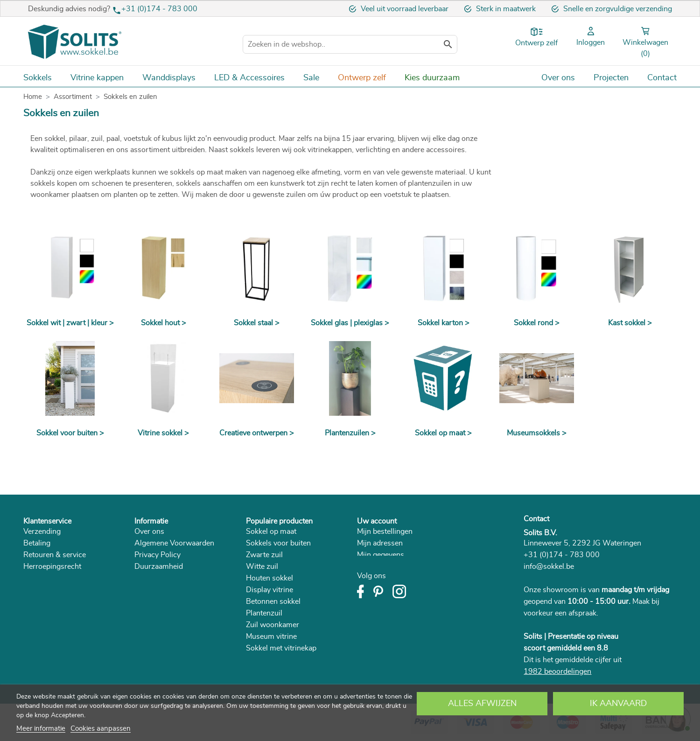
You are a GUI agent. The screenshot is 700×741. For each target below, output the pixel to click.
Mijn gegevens (381, 555)
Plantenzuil (264, 613)
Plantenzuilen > (350, 433)
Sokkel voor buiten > (70, 433)
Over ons (149, 531)
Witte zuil (262, 566)
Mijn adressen (380, 543)
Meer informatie (41, 729)
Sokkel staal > (257, 323)
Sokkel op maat (271, 531)
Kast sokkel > (630, 323)
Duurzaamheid (159, 566)
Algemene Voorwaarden (174, 543)
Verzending (42, 531)
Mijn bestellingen (385, 531)
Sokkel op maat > (443, 433)
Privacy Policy (157, 555)
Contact (536, 519)
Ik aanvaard (618, 704)
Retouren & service (55, 555)
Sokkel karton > (444, 323)
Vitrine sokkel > (163, 433)
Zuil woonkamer (273, 625)
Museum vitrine (271, 636)
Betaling (37, 543)
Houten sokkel (269, 578)
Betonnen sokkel (273, 601)
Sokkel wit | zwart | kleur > (70, 323)
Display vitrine (269, 590)
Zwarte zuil (264, 555)
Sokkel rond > (537, 323)
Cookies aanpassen (101, 729)
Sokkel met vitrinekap (281, 648)
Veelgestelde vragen (56, 590)
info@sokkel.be (549, 566)
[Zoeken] (350, 44)
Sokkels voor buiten (278, 543)
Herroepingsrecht (52, 566)
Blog (142, 590)
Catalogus (151, 578)
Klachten (38, 578)
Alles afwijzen (482, 704)
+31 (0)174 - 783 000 (159, 9)
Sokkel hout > (164, 323)
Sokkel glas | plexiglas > (350, 323)
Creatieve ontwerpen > (257, 433)
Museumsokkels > (537, 433)
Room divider (268, 660)
